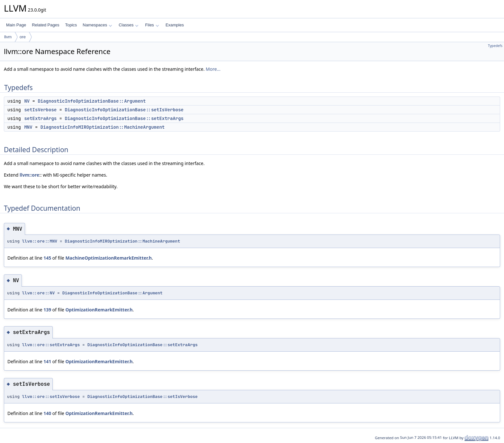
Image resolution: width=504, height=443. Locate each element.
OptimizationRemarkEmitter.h (99, 310)
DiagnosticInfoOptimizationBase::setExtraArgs (124, 118)
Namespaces (97, 25)
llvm (8, 37)
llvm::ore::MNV (40, 241)
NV (27, 101)
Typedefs (495, 46)
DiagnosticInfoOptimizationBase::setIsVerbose (124, 110)
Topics (71, 25)
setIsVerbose (40, 110)
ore (23, 37)
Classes (129, 25)
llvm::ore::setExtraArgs (51, 345)
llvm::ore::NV (38, 293)
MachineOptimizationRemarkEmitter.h (108, 258)
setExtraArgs (40, 118)
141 (47, 361)
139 (47, 310)
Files (152, 25)
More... (213, 69)
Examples (175, 25)
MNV (28, 127)
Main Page (16, 25)
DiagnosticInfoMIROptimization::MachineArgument (103, 127)
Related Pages (45, 25)
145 (47, 258)
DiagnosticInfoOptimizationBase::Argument (92, 101)
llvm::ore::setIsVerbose (51, 397)
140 (47, 413)
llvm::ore (29, 175)
